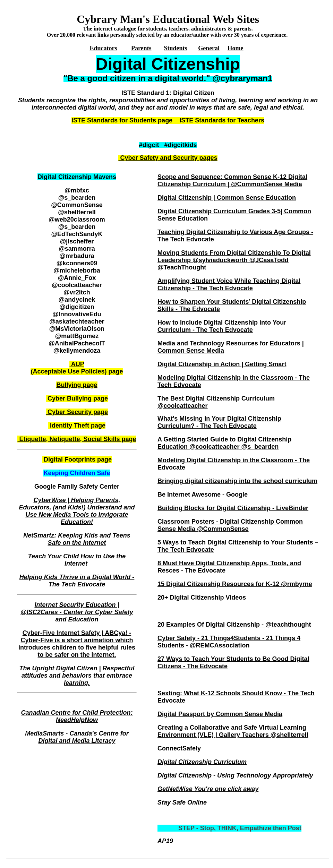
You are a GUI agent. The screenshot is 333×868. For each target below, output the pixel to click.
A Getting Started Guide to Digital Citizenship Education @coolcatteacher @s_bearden (224, 443)
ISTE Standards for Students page (122, 120)
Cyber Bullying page (77, 398)
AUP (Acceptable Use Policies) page (77, 368)
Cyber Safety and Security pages (168, 158)
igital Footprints (71, 459)
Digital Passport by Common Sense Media (220, 714)
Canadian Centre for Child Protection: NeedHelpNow (77, 716)
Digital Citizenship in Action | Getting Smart (222, 364)
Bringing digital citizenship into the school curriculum (237, 481)
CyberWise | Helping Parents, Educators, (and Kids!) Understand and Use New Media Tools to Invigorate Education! (77, 511)
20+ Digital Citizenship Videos (202, 598)
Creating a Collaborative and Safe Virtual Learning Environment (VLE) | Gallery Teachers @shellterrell (233, 731)
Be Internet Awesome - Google (203, 495)
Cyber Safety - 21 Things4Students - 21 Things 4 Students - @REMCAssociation (229, 642)
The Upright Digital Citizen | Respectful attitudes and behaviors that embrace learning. (77, 676)
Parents (141, 48)
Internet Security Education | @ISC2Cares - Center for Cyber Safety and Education (77, 612)
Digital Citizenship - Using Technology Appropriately (235, 775)
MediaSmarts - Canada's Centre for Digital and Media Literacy (77, 737)
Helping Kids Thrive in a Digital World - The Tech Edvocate (77, 581)
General (209, 48)
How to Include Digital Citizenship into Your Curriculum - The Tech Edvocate (222, 326)
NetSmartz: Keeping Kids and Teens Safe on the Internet (77, 539)
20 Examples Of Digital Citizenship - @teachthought (234, 625)
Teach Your (77, 560)
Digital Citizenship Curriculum (202, 762)
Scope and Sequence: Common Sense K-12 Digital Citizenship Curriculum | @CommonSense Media (232, 181)
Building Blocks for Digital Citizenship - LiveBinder (233, 508)
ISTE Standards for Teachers (220, 120)
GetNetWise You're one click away (208, 789)
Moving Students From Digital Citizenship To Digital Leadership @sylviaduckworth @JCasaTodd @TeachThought (234, 260)
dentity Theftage (77, 426)
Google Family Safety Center (77, 487)
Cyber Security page (77, 412)
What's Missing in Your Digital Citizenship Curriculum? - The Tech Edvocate (219, 422)
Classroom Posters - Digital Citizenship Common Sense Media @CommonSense (230, 525)
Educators (103, 48)
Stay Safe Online (182, 802)
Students (176, 48)
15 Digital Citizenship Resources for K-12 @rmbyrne (235, 584)
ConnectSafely (179, 748)
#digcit (149, 145)
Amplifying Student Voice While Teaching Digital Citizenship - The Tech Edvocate (229, 285)
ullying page (77, 385)
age (106, 459)
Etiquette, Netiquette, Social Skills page (77, 439)
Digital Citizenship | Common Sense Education (227, 198)
